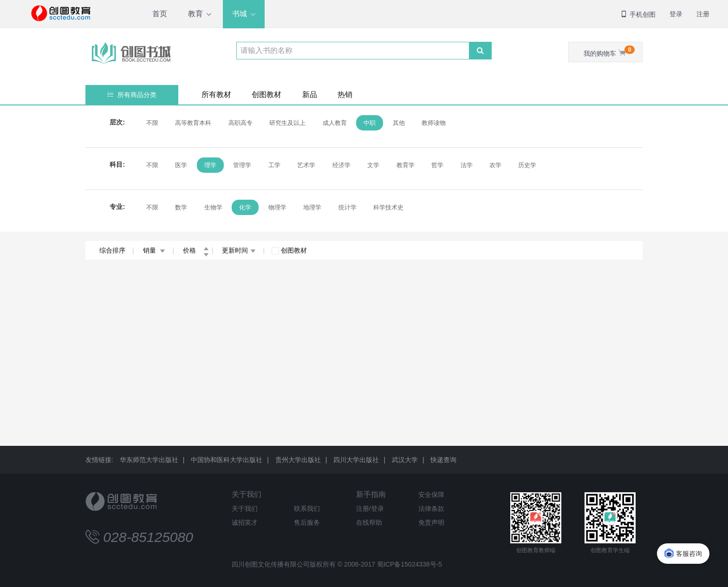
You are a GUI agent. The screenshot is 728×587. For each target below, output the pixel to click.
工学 (274, 165)
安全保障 (431, 495)
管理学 (242, 165)
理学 (210, 165)
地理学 (312, 207)
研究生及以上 (287, 123)
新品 (310, 95)
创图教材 (266, 95)
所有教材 (216, 95)
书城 (240, 14)
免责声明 (431, 522)
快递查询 (443, 460)
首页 (160, 14)
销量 (154, 250)
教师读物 (434, 123)
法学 (467, 165)
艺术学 (306, 165)
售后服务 (307, 522)
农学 (495, 165)
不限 (152, 123)
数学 (181, 207)
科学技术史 (388, 207)
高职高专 (240, 123)
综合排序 (112, 250)
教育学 (406, 165)
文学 (373, 165)
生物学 (213, 207)
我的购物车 (609, 51)
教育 (195, 14)
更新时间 (239, 250)
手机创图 (638, 14)
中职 (370, 123)
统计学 (348, 207)
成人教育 (335, 123)
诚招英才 (245, 522)
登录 (676, 14)
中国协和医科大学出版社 (227, 460)
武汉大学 (405, 460)
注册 (703, 14)
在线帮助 (369, 522)
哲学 (437, 165)
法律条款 (431, 509)
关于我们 (247, 494)
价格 (196, 250)
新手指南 (371, 494)
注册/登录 (370, 509)
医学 (181, 165)
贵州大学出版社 (298, 460)
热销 (345, 95)
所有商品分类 (132, 95)
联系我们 (307, 509)
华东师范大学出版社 (149, 460)
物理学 (277, 207)
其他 (399, 123)
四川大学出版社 (356, 460)
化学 (245, 207)
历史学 (527, 165)
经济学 (341, 165)
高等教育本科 (193, 123)
